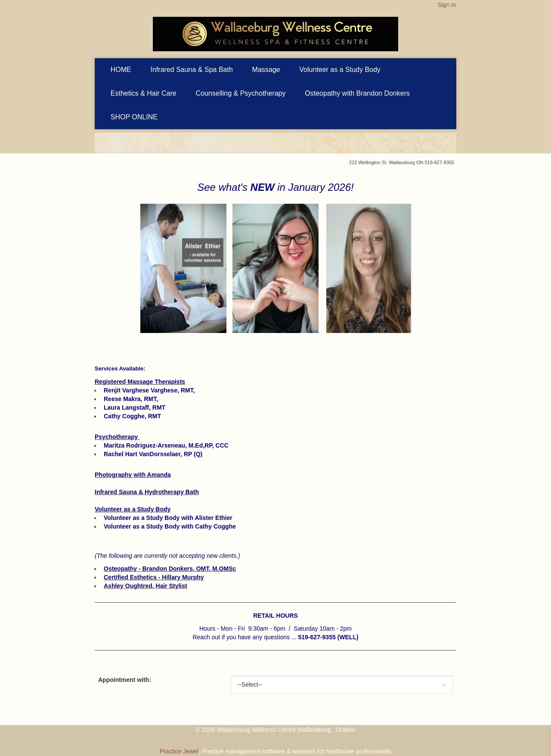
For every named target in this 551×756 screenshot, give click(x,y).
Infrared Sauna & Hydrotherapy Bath (147, 492)
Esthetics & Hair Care (144, 93)
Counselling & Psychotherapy (241, 93)
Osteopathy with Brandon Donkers (357, 93)
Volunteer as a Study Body (340, 70)
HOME (121, 70)
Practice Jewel (179, 751)
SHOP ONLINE (134, 117)
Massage (266, 70)
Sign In (447, 5)
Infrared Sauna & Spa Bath (192, 70)
